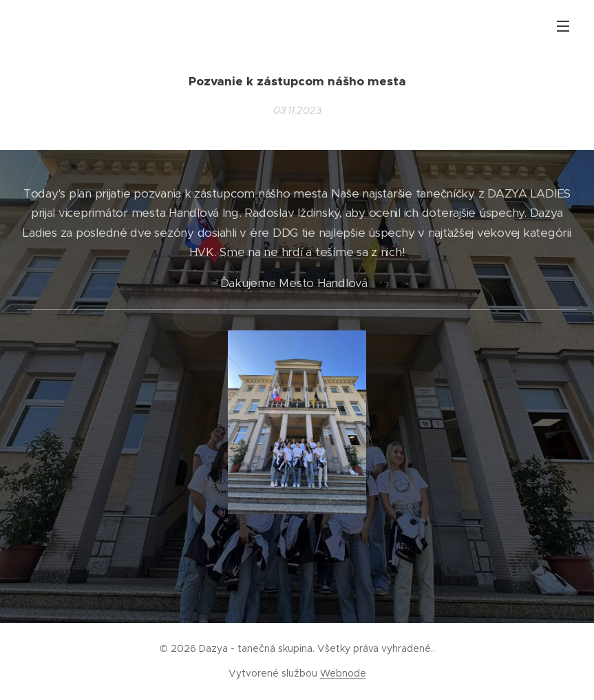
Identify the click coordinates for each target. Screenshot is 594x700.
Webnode (343, 673)
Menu (563, 26)
